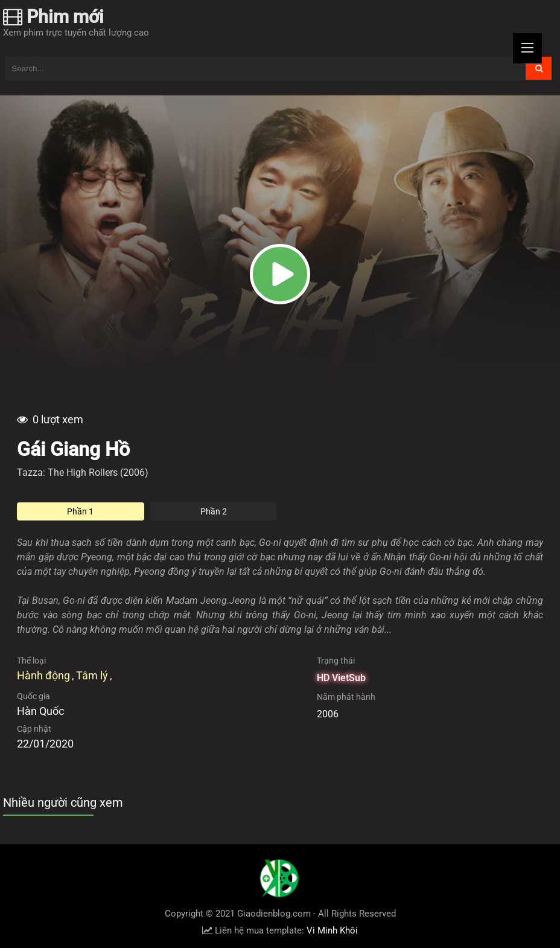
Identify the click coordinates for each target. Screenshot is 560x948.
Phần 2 (214, 511)
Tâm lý (92, 675)
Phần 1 (80, 511)
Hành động (43, 675)
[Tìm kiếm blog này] (266, 68)
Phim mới (53, 17)
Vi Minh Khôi (332, 930)
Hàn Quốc (40, 711)
